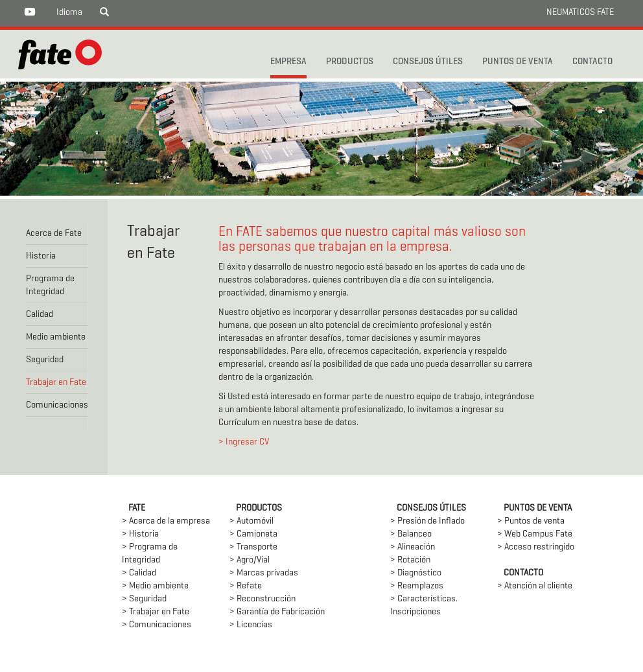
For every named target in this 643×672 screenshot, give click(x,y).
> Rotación (410, 560)
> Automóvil (251, 521)
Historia (41, 256)
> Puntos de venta (531, 521)
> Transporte (253, 547)
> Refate (246, 586)
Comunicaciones (57, 405)
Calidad (40, 315)
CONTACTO (592, 62)
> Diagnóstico (416, 573)
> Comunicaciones (157, 625)
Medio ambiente (56, 337)
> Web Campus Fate (535, 534)
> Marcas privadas (264, 573)
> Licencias (251, 625)
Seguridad (45, 360)
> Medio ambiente (155, 586)
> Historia (140, 534)
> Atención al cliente (535, 586)
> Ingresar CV (244, 442)
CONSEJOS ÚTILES (428, 62)
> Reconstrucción (263, 599)
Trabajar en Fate (56, 383)
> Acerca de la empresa (166, 521)
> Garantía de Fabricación (277, 612)
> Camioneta (253, 534)
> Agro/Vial (250, 560)
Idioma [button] (69, 13)
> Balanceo (411, 534)
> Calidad (139, 573)
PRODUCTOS (350, 62)
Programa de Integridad (50, 285)
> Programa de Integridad (150, 554)
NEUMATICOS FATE (580, 13)
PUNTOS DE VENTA (518, 62)
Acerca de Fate (54, 234)
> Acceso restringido (536, 547)
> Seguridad (144, 599)
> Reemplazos (417, 586)
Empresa (288, 62)
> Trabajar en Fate (156, 612)
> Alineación (413, 547)
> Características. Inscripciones (424, 606)
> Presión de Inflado (427, 521)
